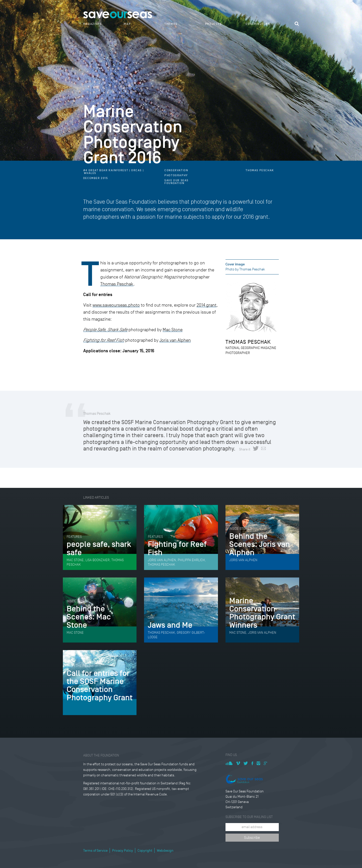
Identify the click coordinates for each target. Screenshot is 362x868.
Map (127, 24)
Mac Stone (173, 330)
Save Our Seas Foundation (176, 182)
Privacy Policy (123, 851)
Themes (171, 24)
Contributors (258, 24)
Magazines (92, 24)
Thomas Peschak (260, 170)
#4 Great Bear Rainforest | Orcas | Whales (114, 172)
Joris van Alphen (175, 340)
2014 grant (207, 305)
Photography (176, 175)
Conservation (176, 170)
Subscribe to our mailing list (249, 817)
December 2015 (96, 178)
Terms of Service (95, 851)
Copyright (145, 851)
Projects (213, 24)
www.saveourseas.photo (116, 305)
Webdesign (165, 851)
